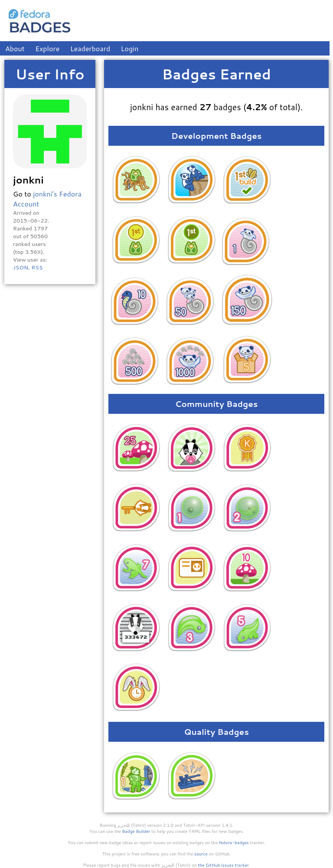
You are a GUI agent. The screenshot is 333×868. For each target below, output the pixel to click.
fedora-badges (234, 842)
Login (130, 48)
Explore (47, 48)
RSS (37, 267)
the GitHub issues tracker (223, 865)
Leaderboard (90, 48)
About (15, 48)
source (201, 854)
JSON (21, 267)
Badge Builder (136, 831)
